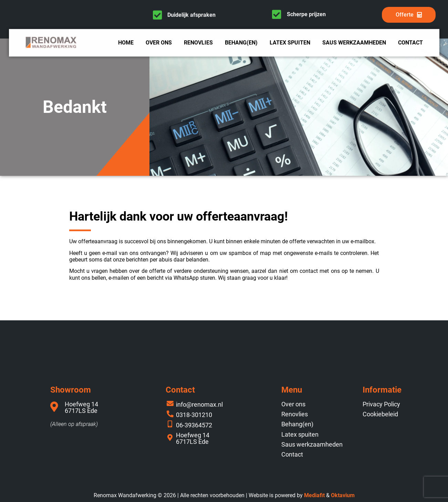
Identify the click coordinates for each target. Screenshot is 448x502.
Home (126, 44)
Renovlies (198, 44)
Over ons (159, 44)
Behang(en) (241, 44)
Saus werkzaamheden (354, 44)
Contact (410, 44)
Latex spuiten (290, 44)
